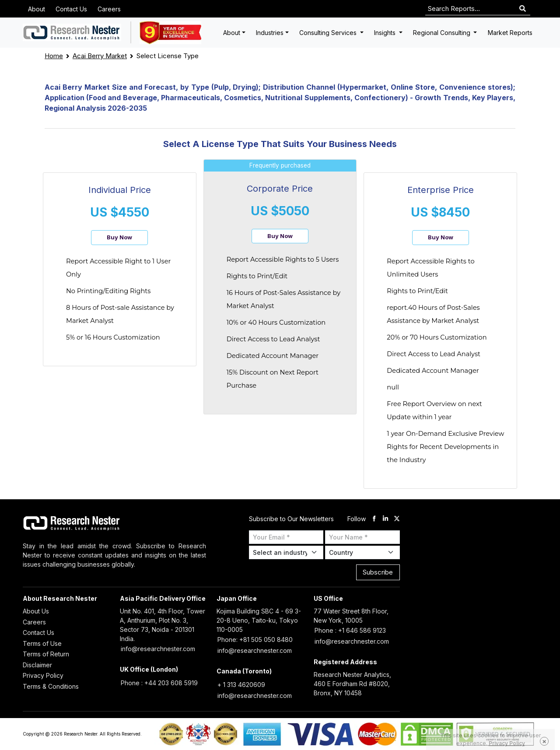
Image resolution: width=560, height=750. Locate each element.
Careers (109, 9)
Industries (270, 33)
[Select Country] (362, 552)
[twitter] (397, 519)
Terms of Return (46, 654)
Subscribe (378, 572)
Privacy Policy (43, 675)
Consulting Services (329, 33)
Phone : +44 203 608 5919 (159, 683)
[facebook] (374, 519)
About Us (36, 611)
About (37, 9)
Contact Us (71, 9)
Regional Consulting (443, 33)
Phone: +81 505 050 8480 (255, 640)
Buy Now (119, 237)
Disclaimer (37, 665)
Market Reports (510, 33)
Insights (386, 33)
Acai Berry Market (100, 56)
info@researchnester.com (158, 649)
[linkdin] (385, 519)
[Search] (523, 9)
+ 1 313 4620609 (241, 685)
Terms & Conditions (51, 686)
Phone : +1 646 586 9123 (350, 630)
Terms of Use (42, 643)
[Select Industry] (286, 552)
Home (54, 56)
